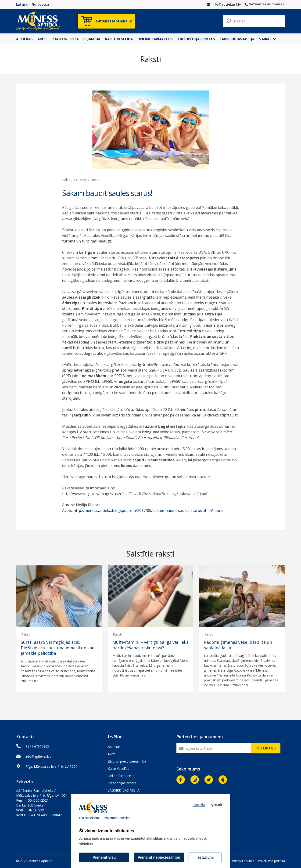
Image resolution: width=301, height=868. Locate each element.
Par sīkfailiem (89, 822)
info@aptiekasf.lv (224, 4)
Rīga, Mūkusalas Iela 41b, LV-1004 (51, 766)
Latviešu (199, 809)
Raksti (26, 634)
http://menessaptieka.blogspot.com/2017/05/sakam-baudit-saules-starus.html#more (148, 510)
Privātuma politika (271, 861)
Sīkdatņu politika (242, 861)
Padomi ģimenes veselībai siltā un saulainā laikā (238, 645)
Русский (216, 809)
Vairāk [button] (268, 39)
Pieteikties (266, 748)
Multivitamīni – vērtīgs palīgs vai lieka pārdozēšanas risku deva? (150, 645)
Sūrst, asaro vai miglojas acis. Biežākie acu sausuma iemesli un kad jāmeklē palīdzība (58, 648)
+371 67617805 (37, 746)
